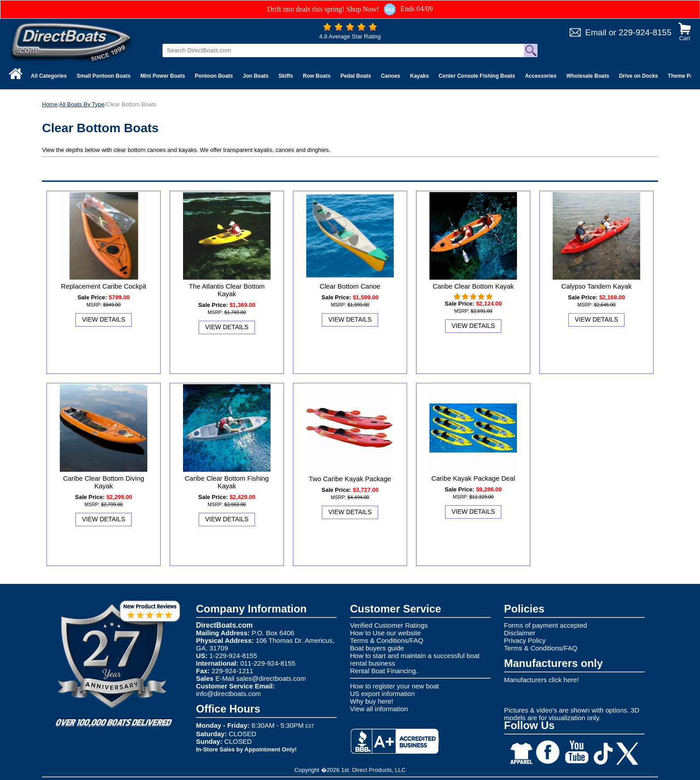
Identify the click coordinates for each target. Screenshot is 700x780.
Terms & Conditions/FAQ (387, 640)
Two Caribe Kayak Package (350, 479)
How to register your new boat (394, 686)
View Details (104, 319)
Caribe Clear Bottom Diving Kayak (104, 482)
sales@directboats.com (271, 678)
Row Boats (317, 76)
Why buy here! (372, 701)
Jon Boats (256, 76)
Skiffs (286, 76)
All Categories (49, 76)
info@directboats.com (228, 694)
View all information (379, 709)
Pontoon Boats (214, 76)
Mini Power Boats (162, 76)
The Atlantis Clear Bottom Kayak (227, 290)
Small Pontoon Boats (104, 76)
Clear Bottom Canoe (350, 286)
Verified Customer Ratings (389, 625)
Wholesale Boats (588, 76)
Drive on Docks (639, 76)
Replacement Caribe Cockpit (104, 286)
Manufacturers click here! (542, 680)
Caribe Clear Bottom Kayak (473, 286)
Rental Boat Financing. (384, 671)
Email (596, 32)
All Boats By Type (82, 104)
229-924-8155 (645, 32)
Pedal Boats (356, 76)
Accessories (541, 76)
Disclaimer (520, 633)
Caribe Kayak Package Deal (473, 478)
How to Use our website (385, 633)
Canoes (390, 76)
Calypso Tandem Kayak (596, 286)
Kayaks (420, 76)
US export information (382, 694)
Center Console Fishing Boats (477, 76)
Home (50, 104)
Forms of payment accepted (546, 625)
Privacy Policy (525, 640)
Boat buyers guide (377, 648)
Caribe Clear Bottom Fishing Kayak (227, 482)
